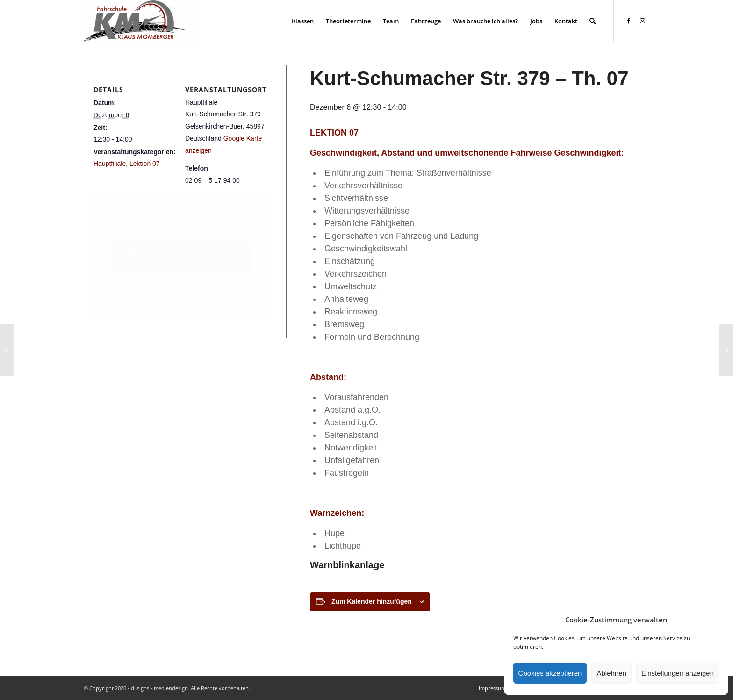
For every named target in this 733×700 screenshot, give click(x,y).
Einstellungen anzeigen (678, 673)
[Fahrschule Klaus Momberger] (139, 21)
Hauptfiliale (110, 164)
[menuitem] (303, 21)
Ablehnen (611, 673)
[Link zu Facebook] (628, 21)
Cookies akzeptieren (550, 673)
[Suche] (593, 21)
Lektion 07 (145, 164)
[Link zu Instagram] (642, 21)
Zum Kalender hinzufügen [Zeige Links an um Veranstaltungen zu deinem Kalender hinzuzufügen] (372, 601)
